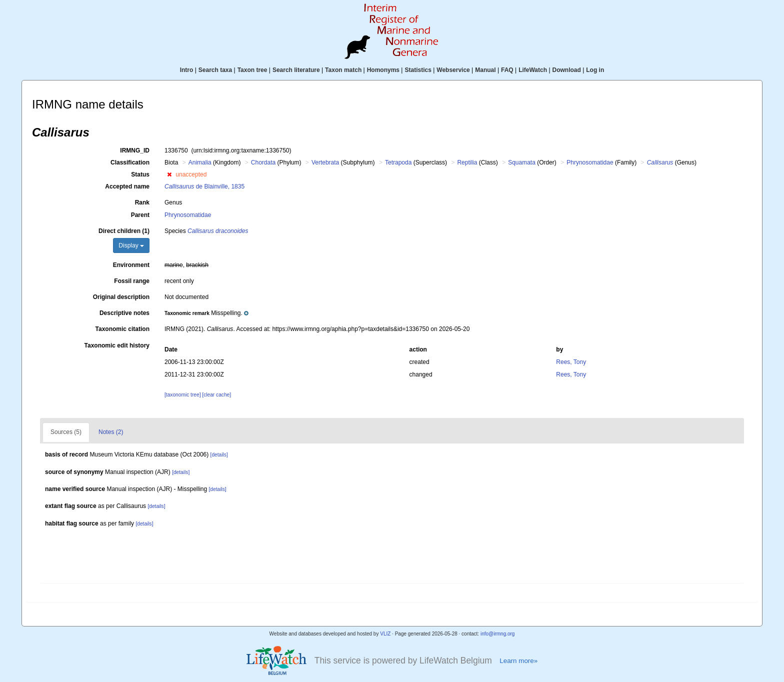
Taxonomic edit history (117, 345)
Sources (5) (66, 432)
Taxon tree (252, 70)
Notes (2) (111, 432)
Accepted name (127, 186)
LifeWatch (533, 70)
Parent (140, 215)
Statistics (418, 70)
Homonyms (383, 70)
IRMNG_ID (135, 150)
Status (140, 174)
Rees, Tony (571, 362)
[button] (169, 174)
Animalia (200, 162)
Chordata (263, 162)
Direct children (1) (124, 231)
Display (131, 245)
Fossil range (132, 281)
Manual (485, 70)
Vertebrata (325, 162)
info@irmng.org (498, 634)
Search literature (296, 70)
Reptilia (467, 162)
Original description (121, 297)
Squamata (522, 162)
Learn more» (518, 661)
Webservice (453, 70)
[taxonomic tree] (182, 395)
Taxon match (343, 70)
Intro (187, 70)
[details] (219, 455)
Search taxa (215, 70)
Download (567, 70)
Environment (131, 265)
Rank (142, 202)
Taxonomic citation (122, 329)
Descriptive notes (124, 313)
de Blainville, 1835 (204, 186)
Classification (130, 162)
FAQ (507, 70)
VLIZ (385, 634)
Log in (595, 70)
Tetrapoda (398, 162)
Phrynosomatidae (590, 162)
